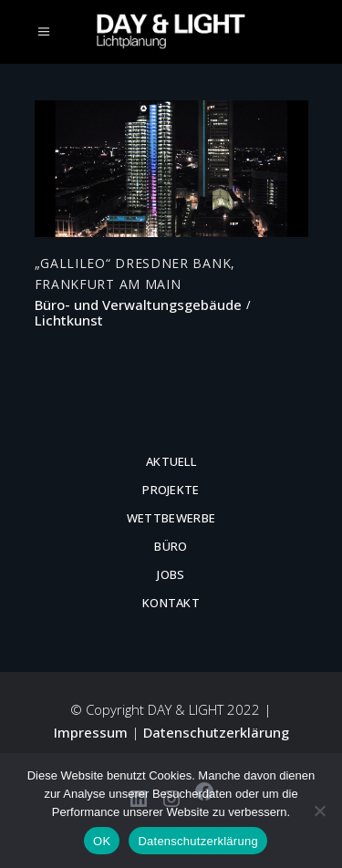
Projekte (171, 490)
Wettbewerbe (171, 518)
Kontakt (171, 603)
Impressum (91, 732)
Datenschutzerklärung (216, 732)
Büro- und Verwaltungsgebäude (138, 305)
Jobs (171, 574)
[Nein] (319, 811)
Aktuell (171, 461)
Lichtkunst (69, 320)
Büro (171, 546)
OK (102, 841)
